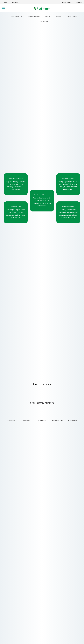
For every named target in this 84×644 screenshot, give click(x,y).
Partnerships (52, 56)
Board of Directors (18, 50)
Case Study (36, 584)
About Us (35, 561)
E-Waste (35, 574)
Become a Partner (65, 2)
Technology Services (40, 616)
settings (16, 640)
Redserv (62, 577)
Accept (44, 639)
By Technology (10, 617)
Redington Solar (66, 568)
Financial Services (39, 632)
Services (35, 568)
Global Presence (34, 56)
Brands (34, 571)
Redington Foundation (69, 580)
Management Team (40, 50)
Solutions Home (10, 614)
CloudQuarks (16, 3)
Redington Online (66, 561)
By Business (9, 624)
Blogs (34, 581)
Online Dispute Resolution (70, 584)
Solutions (35, 564)
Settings (68, 639)
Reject (56, 639)
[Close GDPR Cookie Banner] (77, 639)
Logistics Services (39, 619)
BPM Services (37, 623)
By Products (9, 627)
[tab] (12, 476)
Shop (6, 3)
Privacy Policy (37, 578)
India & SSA (79, 2)
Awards (57, 50)
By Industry (8, 620)
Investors (69, 50)
